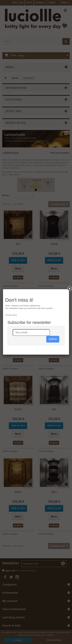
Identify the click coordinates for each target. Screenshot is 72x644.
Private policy (11, 315)
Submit (53, 339)
